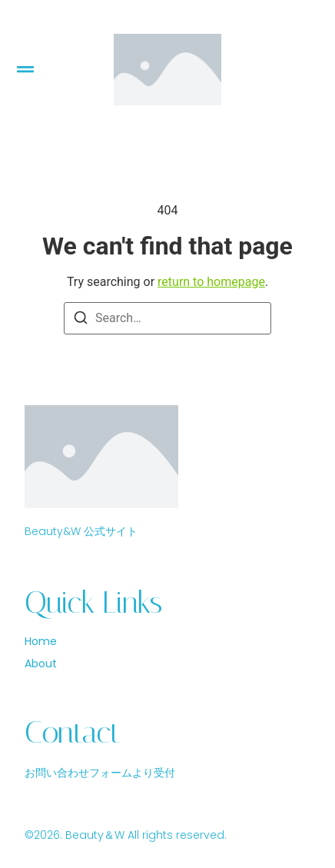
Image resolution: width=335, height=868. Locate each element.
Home (41, 642)
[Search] (81, 320)
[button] (25, 70)
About (41, 664)
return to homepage (211, 282)
